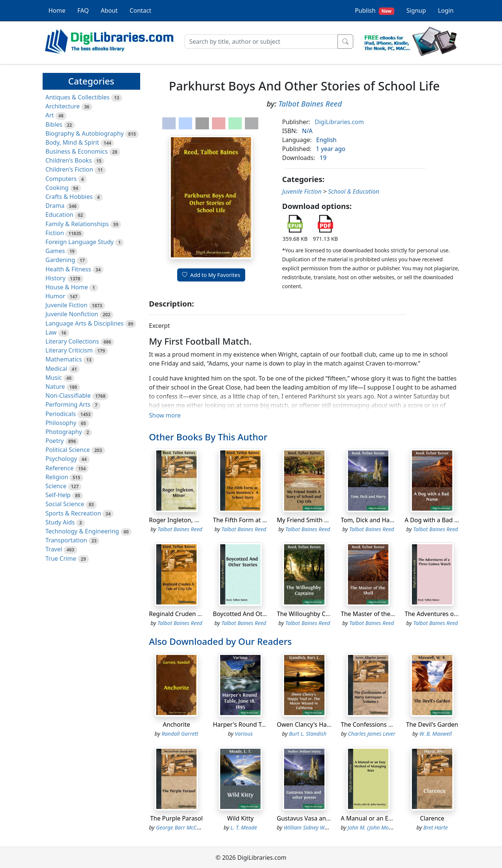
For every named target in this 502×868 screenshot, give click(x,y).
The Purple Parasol (177, 818)
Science (56, 486)
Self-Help (58, 495)
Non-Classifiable (68, 395)
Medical (56, 369)
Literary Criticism (69, 350)
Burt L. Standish (308, 734)
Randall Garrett (180, 734)
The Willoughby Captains (312, 614)
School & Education (354, 191)
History (56, 278)
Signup (416, 10)
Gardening (61, 260)
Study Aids (60, 522)
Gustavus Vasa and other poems (322, 818)
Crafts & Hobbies (69, 197)
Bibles (54, 124)
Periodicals (61, 414)
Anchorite (177, 724)
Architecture (63, 106)
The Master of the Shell (373, 614)
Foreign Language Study (80, 242)
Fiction (55, 233)
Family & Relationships (77, 224)
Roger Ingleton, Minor (180, 520)
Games (55, 251)
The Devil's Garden (432, 724)
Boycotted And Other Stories (253, 614)
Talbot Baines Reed (310, 104)
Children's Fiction (70, 169)
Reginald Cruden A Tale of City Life (197, 614)
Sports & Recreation (73, 513)
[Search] (261, 41)
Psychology (61, 459)
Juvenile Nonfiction (72, 314)
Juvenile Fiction (67, 305)
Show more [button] (165, 415)
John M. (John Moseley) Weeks (383, 827)
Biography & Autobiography (85, 133)
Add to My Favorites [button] (211, 275)
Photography (64, 432)
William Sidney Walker (310, 827)
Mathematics (64, 359)
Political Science (68, 450)
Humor (56, 296)
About (109, 10)
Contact (141, 10)
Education (60, 215)
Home (57, 10)
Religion (57, 477)
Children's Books (69, 160)
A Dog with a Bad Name (438, 520)
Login (446, 10)
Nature (55, 387)
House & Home (67, 287)
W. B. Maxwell (436, 734)
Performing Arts (68, 404)
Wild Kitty (241, 818)
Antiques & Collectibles (78, 97)
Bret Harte (436, 827)
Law (51, 332)
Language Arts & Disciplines (85, 323)
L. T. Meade (244, 827)
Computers (61, 179)
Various (244, 734)
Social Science (65, 504)
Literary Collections (72, 341)
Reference (60, 468)
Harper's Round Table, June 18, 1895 (264, 724)
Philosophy (61, 423)
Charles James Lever (372, 734)
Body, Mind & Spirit (73, 142)
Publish (375, 11)
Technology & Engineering (82, 531)
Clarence (432, 818)
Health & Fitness (68, 269)
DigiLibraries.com (339, 122)
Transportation (66, 540)
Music (54, 378)
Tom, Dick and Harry (369, 520)
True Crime (61, 558)
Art (50, 115)
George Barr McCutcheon (186, 827)
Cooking (57, 188)
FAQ (83, 10)
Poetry (55, 441)
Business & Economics (77, 151)
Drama (55, 206)
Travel (54, 549)
